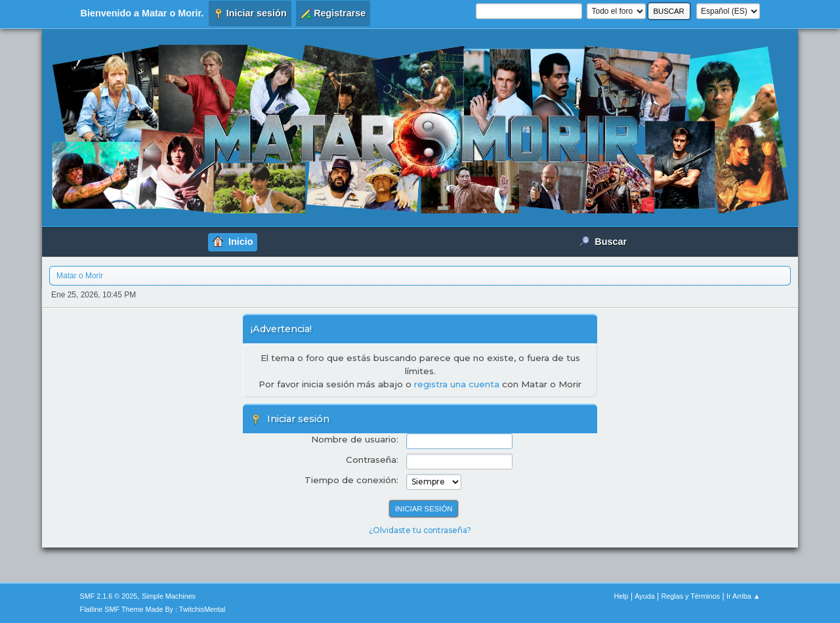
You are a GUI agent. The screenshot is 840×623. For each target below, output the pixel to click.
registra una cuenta (457, 384)
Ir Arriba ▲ (743, 596)
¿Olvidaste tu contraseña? (420, 530)
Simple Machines (169, 596)
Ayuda (644, 596)
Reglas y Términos (691, 596)
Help (621, 596)
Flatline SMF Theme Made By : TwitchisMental (153, 609)
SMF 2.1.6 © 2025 (109, 596)
